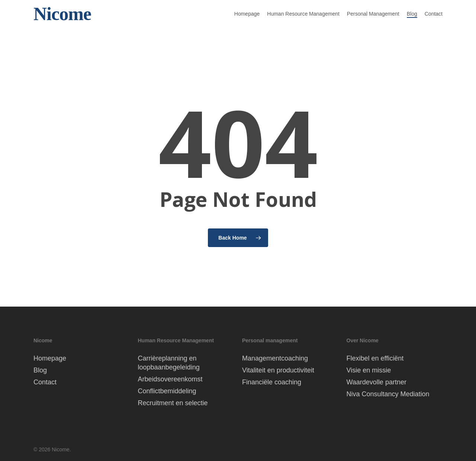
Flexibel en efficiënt (375, 358)
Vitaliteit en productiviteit (278, 370)
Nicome (62, 20)
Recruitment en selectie (173, 403)
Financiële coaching (272, 382)
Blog (40, 370)
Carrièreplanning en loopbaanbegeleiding (169, 363)
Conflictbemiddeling (167, 391)
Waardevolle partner (377, 382)
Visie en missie (369, 370)
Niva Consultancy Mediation (388, 394)
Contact (45, 382)
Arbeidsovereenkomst (170, 379)
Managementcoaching (275, 358)
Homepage (50, 358)
